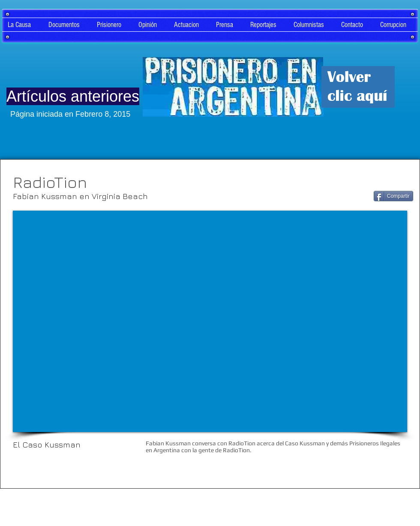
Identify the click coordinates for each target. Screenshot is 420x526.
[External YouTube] (210, 321)
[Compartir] (393, 196)
